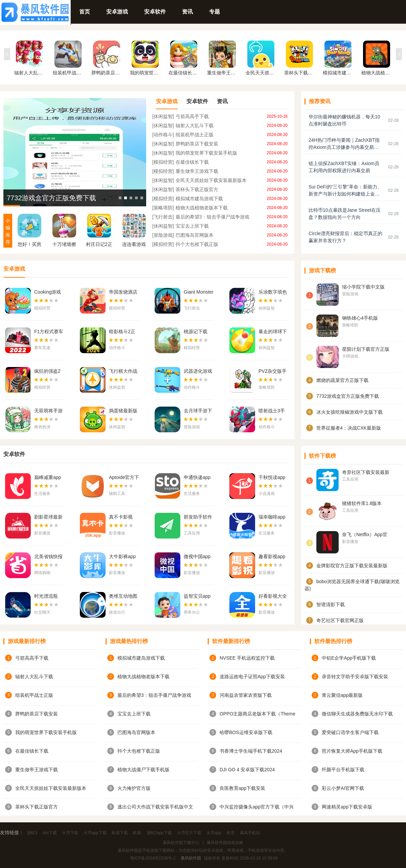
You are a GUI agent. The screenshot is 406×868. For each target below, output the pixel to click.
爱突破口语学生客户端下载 (350, 732)
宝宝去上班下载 (192, 226)
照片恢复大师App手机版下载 (352, 751)
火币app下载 (95, 833)
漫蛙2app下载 (159, 833)
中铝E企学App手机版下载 (349, 658)
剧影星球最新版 (48, 518)
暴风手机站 (250, 833)
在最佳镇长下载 (192, 162)
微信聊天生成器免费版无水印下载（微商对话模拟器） (357, 714)
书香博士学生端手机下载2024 (251, 751)
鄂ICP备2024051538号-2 (153, 858)
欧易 (137, 833)
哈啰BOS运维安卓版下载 (246, 732)
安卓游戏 (117, 12)
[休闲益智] (163, 116)
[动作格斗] (163, 135)
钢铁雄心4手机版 (360, 318)
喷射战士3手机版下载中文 (273, 411)
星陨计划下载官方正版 (366, 349)
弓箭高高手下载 (192, 116)
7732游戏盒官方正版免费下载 (52, 198)
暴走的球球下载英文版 (273, 332)
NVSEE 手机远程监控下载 (247, 658)
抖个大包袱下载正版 (197, 244)
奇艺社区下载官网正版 (340, 620)
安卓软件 (155, 12)
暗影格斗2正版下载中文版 (123, 332)
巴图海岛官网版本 (195, 235)
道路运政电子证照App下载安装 (252, 677)
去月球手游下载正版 (198, 411)
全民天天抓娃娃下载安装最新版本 (211, 180)
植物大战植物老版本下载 (202, 208)
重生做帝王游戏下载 (197, 171)
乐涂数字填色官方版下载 (273, 293)
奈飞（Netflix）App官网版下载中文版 (365, 535)
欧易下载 (120, 833)
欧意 (231, 833)
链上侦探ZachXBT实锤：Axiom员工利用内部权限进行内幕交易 (344, 167)
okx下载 (50, 833)
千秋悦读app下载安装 (272, 478)
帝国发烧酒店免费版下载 (123, 293)
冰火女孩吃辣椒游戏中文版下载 (349, 412)
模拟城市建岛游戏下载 (199, 199)
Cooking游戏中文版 (48, 293)
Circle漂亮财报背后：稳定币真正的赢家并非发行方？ (345, 237)
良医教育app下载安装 (242, 788)
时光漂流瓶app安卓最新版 (48, 597)
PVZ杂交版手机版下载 (273, 372)
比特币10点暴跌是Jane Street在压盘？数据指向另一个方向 (345, 214)
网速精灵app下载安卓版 (347, 807)
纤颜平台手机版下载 (343, 770)
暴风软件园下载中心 (181, 843)
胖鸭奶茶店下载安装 (197, 144)
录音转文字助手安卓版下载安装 (355, 677)
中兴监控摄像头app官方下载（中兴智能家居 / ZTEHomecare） (257, 807)
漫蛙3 (32, 833)
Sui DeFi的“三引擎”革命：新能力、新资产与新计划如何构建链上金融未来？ (345, 191)
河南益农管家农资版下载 (246, 695)
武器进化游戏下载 (198, 372)
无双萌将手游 (48, 411)
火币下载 (70, 833)
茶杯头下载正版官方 (197, 189)
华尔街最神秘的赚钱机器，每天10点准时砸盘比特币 (344, 120)
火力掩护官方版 (134, 788)
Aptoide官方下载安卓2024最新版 (124, 478)
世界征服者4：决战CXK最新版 (349, 428)
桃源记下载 (196, 332)
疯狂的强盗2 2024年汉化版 (49, 372)
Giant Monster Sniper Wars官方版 (199, 293)
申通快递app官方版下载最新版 (198, 478)
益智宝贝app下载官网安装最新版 (198, 597)
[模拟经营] (163, 162)
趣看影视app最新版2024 (272, 557)
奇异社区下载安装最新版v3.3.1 (366, 473)
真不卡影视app (121, 518)
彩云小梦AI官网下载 (343, 788)
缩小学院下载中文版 (363, 287)
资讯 (187, 12)
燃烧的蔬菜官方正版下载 (342, 380)
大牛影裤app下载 (122, 557)
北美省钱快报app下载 (48, 557)
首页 (85, 12)
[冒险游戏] (163, 235)
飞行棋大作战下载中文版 (123, 372)
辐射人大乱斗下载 (195, 125)
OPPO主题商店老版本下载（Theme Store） (257, 714)
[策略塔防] (163, 208)
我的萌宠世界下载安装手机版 (206, 153)
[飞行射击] (163, 217)
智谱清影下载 (331, 604)
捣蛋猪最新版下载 (123, 411)
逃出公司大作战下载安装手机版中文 (155, 807)
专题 (215, 12)
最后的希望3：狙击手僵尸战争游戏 (212, 217)
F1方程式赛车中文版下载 (49, 332)
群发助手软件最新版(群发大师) (199, 518)
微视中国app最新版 (197, 557)
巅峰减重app (48, 477)
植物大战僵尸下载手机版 (143, 770)
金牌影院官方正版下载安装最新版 (352, 566)
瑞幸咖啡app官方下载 (272, 518)
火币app (214, 833)
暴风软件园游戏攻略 (225, 843)
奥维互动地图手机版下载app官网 (123, 597)
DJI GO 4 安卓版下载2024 (247, 770)
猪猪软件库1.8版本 (362, 503)
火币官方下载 (189, 833)
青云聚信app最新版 (342, 695)
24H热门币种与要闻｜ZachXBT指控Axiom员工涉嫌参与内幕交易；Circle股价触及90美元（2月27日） (345, 144)
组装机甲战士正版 (195, 135)
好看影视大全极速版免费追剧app (273, 597)
